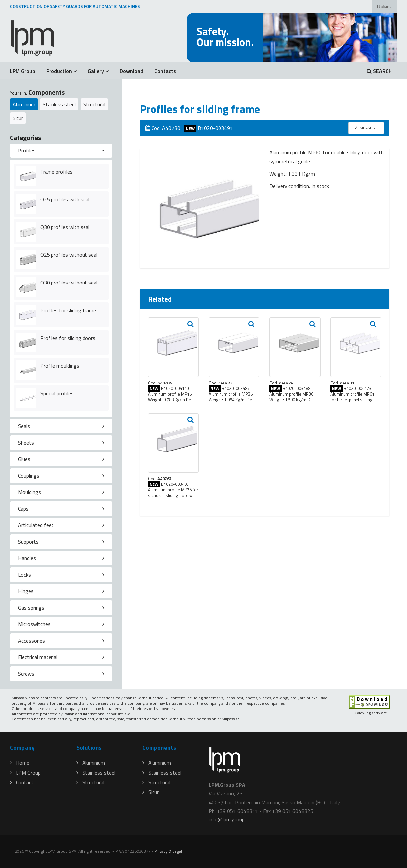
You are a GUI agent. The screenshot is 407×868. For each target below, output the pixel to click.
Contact (22, 782)
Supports (28, 542)
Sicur (18, 118)
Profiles (27, 150)
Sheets (26, 443)
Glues (24, 459)
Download (132, 71)
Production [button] (61, 71)
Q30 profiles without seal (69, 283)
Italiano (384, 6)
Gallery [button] (98, 71)
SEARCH (379, 71)
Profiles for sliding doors (68, 338)
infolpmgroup (227, 819)
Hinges (26, 591)
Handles (27, 558)
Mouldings (30, 492)
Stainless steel (59, 104)
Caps (23, 509)
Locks (25, 575)
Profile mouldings (60, 366)
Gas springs (31, 608)
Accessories (32, 641)
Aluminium (24, 104)
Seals (24, 426)
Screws (26, 674)
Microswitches (34, 624)
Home (20, 763)
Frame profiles (56, 172)
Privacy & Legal (168, 851)
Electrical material (38, 657)
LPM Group (22, 71)
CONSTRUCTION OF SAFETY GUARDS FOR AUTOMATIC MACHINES (75, 6)
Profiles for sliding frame (68, 310)
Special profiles (57, 393)
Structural (94, 104)
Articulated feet (36, 525)
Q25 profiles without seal (69, 255)
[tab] (61, 151)
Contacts (165, 71)
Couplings (29, 476)
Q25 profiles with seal (65, 199)
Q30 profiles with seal (65, 227)
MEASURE (366, 128)
